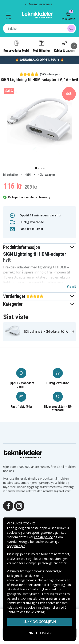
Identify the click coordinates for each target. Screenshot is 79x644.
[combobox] (39, 28)
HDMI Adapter (46, 175)
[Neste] (74, 46)
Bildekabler (11, 175)
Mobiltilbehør (42, 46)
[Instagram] (19, 505)
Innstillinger (40, 633)
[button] (39, 247)
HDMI (27, 175)
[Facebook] (8, 505)
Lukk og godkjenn (40, 622)
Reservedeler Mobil (16, 46)
